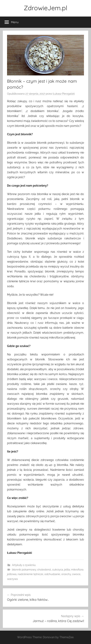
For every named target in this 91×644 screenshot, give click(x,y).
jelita (67, 570)
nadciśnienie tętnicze (30, 574)
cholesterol (44, 570)
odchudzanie (52, 574)
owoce (76, 574)
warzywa (12, 579)
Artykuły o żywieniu (24, 565)
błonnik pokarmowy (24, 570)
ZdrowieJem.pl (45, 8)
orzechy (66, 574)
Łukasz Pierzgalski (64, 94)
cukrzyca (58, 570)
